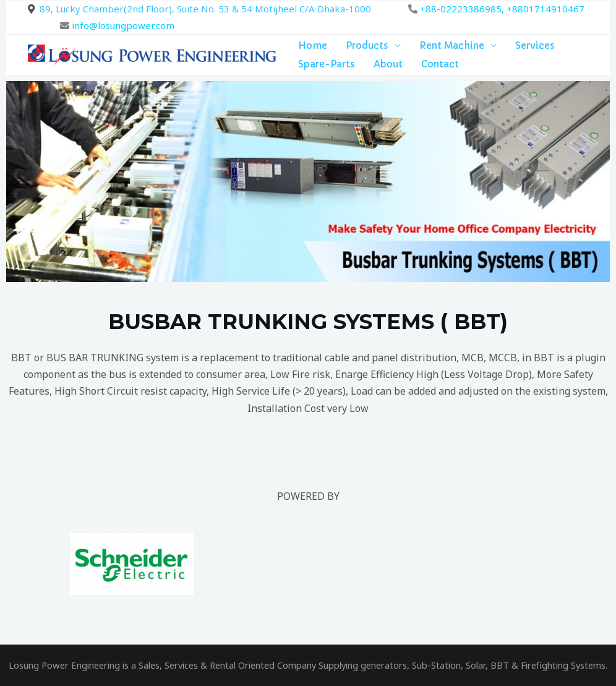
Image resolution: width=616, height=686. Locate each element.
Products (367, 45)
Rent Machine (452, 45)
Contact (440, 64)
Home (313, 45)
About (388, 64)
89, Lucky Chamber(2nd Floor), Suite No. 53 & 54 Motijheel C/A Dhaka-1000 (205, 9)
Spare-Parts (327, 64)
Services (535, 45)
